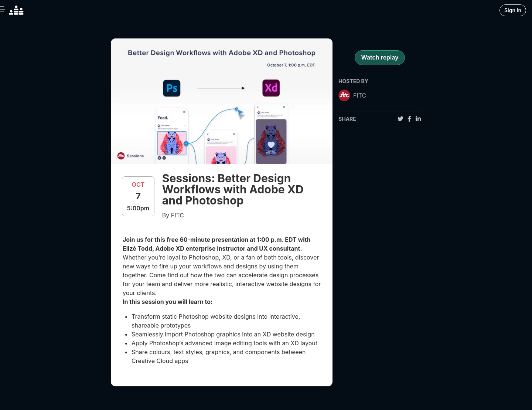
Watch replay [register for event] (380, 57)
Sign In (513, 10)
